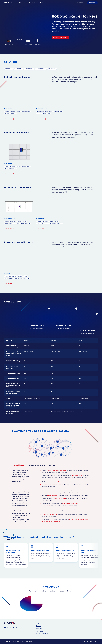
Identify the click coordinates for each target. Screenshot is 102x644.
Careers (39, 626)
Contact (39, 623)
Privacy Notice (83, 642)
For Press (39, 629)
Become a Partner (42, 634)
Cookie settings (93, 642)
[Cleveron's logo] (8, 3)
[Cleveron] (10, 623)
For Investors (40, 631)
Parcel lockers (19, 465)
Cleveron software (37, 465)
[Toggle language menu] (92, 3)
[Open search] (81, 3)
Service (52, 465)
